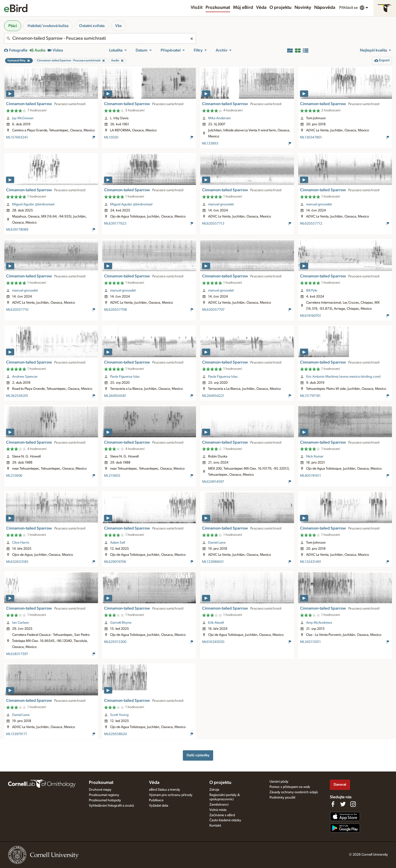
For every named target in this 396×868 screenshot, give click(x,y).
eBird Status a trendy (165, 790)
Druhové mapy (100, 790)
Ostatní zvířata (92, 26)
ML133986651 (213, 562)
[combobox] (100, 38)
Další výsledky (198, 755)
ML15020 (111, 137)
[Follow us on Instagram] (353, 804)
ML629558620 (115, 734)
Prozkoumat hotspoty (105, 800)
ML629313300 (115, 642)
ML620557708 (115, 310)
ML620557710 (17, 310)
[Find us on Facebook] (333, 804)
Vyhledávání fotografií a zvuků (112, 806)
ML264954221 (213, 396)
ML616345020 (213, 642)
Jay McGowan (23, 118)
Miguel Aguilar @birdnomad (33, 204)
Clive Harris (21, 543)
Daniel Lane (217, 543)
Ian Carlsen (21, 623)
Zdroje (214, 790)
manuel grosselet (221, 204)
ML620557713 (213, 224)
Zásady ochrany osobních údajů (294, 792)
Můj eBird (243, 8)
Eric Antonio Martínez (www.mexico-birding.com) (343, 377)
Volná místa (218, 810)
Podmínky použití (282, 798)
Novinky (303, 8)
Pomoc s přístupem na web (290, 787)
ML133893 (210, 143)
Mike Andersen (219, 118)
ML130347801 (311, 137)
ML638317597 (17, 654)
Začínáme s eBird (222, 815)
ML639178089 (17, 230)
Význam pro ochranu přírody (171, 795)
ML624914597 (213, 482)
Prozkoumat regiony (104, 795)
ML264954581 (115, 396)
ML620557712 (311, 224)
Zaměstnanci (219, 805)
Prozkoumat (218, 8)
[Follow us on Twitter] (343, 804)
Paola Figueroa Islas (125, 377)
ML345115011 (310, 642)
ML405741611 (311, 476)
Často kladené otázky (225, 820)
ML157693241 (17, 137)
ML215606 (14, 476)
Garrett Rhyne (121, 623)
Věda (261, 8)
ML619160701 (311, 316)
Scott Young (119, 715)
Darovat (340, 785)
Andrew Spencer (25, 377)
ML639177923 (115, 224)
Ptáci (13, 26)
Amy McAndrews (319, 623)
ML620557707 (213, 310)
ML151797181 (310, 396)
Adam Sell (118, 543)
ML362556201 (17, 396)
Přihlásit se (348, 8)
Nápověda (325, 8)
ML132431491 (311, 562)
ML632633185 (17, 562)
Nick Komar (315, 456)
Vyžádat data (159, 806)
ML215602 (112, 476)
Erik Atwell (216, 623)
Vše (118, 26)
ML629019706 (115, 562)
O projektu (280, 8)
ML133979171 (17, 734)
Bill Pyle (312, 291)
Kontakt (215, 826)
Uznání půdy (279, 782)
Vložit (197, 8)
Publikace (156, 800)
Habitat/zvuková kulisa (48, 26)
